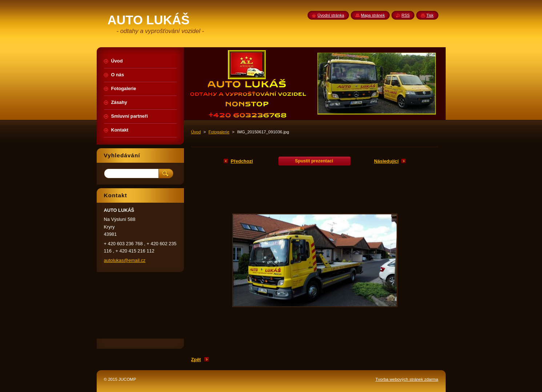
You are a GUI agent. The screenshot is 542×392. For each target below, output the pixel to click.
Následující (386, 161)
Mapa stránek (373, 15)
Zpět (196, 359)
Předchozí (242, 161)
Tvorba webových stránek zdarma (407, 379)
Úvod (196, 132)
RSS (406, 15)
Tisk (430, 15)
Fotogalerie (219, 132)
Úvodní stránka (331, 15)
